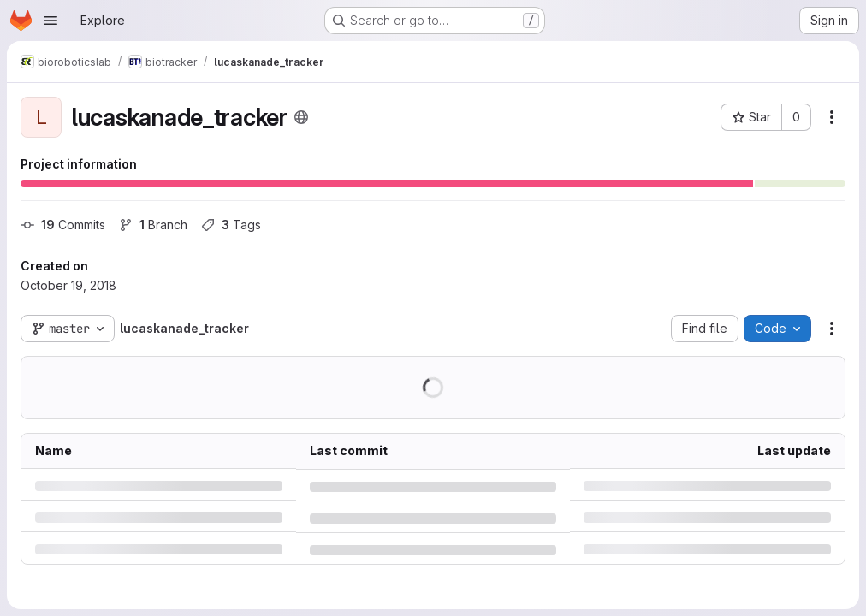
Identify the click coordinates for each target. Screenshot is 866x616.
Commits (63, 225)
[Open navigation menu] (50, 21)
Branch (153, 225)
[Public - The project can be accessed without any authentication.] (301, 117)
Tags (231, 225)
